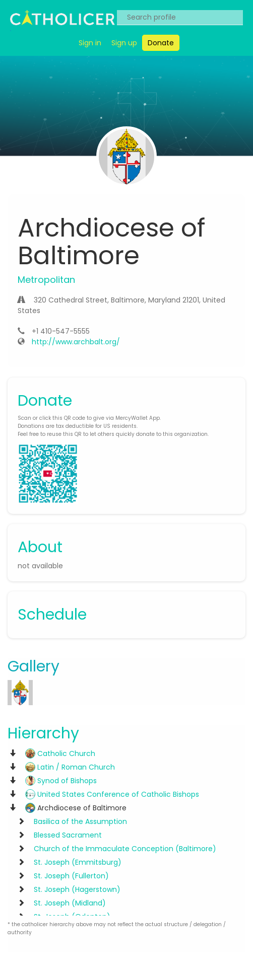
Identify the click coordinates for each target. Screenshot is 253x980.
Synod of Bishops (61, 781)
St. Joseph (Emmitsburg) (78, 862)
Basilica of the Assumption (80, 821)
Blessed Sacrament (68, 835)
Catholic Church (60, 753)
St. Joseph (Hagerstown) (77, 889)
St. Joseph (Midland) (70, 903)
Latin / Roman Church (70, 767)
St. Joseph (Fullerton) (71, 876)
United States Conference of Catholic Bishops (112, 794)
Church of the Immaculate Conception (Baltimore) (125, 849)
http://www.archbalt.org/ (76, 342)
